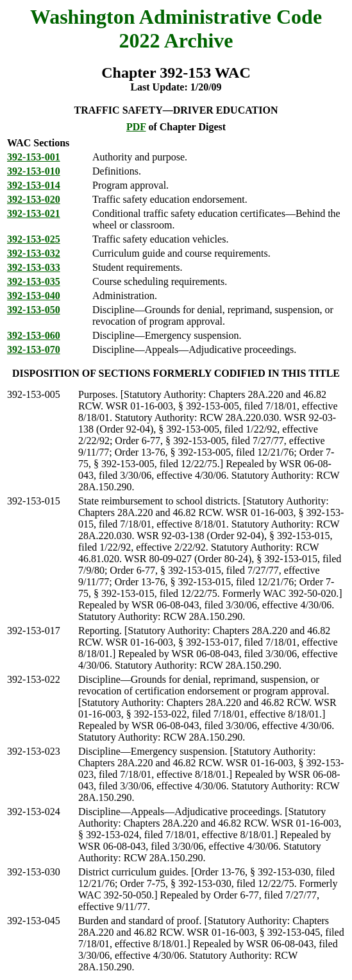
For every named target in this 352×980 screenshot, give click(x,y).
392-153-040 (34, 296)
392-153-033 (34, 267)
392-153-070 (34, 349)
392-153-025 (34, 239)
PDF (136, 127)
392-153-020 (34, 199)
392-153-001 (34, 157)
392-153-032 (34, 253)
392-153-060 (34, 335)
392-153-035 (34, 281)
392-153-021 (34, 213)
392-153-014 (34, 185)
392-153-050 (34, 310)
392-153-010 (34, 171)
